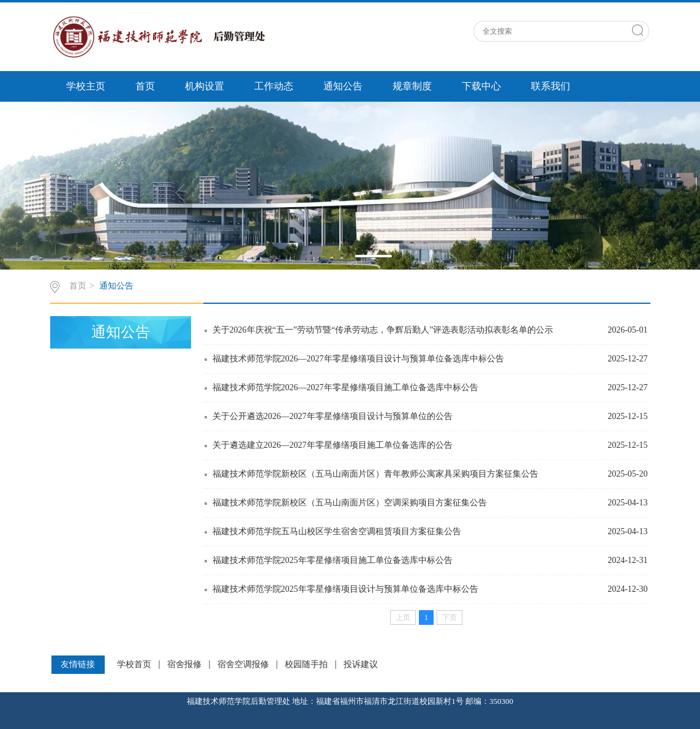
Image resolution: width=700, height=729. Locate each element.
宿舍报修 (184, 665)
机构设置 (205, 86)
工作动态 (274, 86)
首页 (145, 86)
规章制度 (412, 86)
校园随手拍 (306, 665)
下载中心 (481, 86)
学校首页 (134, 665)
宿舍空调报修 (243, 665)
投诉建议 (361, 665)
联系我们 (551, 86)
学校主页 (86, 86)
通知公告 (343, 86)
